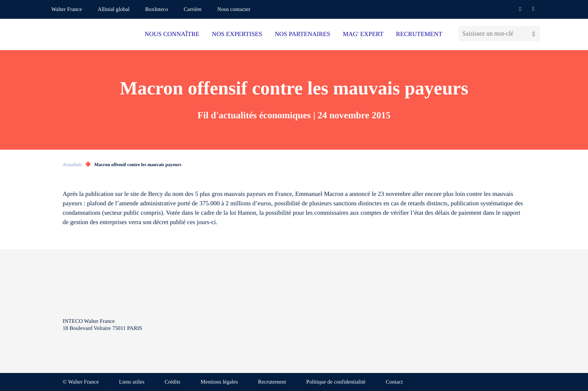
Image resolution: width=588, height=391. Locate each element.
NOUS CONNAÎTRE (172, 34)
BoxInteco (157, 10)
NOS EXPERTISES (237, 34)
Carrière (193, 10)
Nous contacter (234, 10)
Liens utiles (132, 382)
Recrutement (272, 382)
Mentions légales (219, 382)
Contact (394, 382)
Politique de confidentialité (336, 382)
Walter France (67, 10)
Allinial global (114, 10)
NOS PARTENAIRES (303, 34)
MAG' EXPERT (363, 34)
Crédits (172, 382)
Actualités (72, 165)
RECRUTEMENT (419, 34)
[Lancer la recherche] (534, 33)
